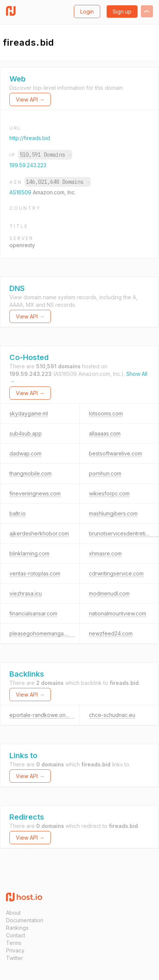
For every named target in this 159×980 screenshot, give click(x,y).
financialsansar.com (33, 613)
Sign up (122, 12)
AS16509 (21, 192)
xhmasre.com (105, 553)
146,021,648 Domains (58, 182)
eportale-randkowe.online (42, 715)
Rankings (17, 928)
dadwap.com (25, 453)
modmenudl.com (109, 593)
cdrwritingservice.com (116, 573)
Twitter (15, 958)
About (13, 913)
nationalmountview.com (118, 613)
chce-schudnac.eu (112, 715)
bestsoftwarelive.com (115, 453)
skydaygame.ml (29, 413)
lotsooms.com (106, 413)
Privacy (15, 950)
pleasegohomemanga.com (42, 633)
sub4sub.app (26, 433)
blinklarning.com (29, 553)
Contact (16, 935)
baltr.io (18, 513)
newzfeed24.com (111, 633)
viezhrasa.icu (26, 593)
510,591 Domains (45, 155)
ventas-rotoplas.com (35, 573)
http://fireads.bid (30, 138)
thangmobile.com (31, 473)
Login (87, 12)
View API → (30, 99)
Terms (14, 943)
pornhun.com (105, 473)
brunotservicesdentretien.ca (124, 533)
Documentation (25, 920)
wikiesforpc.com (109, 493)
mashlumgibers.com (113, 513)
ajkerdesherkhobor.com (39, 533)
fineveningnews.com (35, 493)
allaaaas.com (105, 433)
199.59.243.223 (28, 165)
